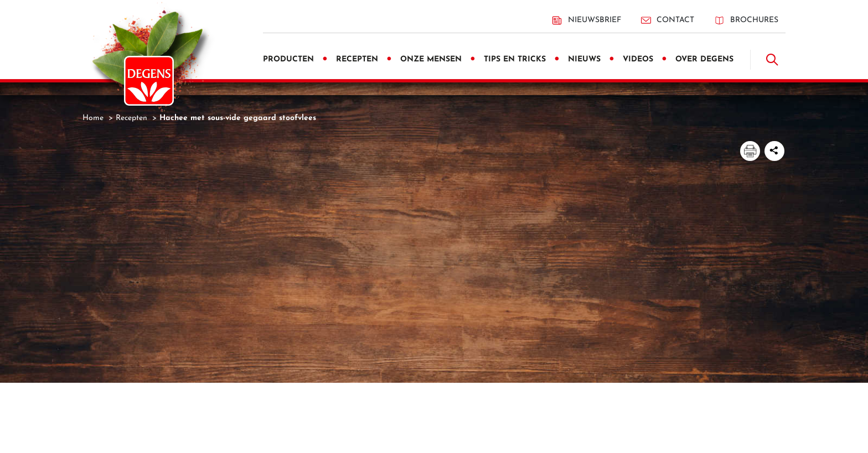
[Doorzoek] (772, 60)
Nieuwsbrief (586, 20)
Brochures (746, 20)
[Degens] (149, 81)
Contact (668, 20)
